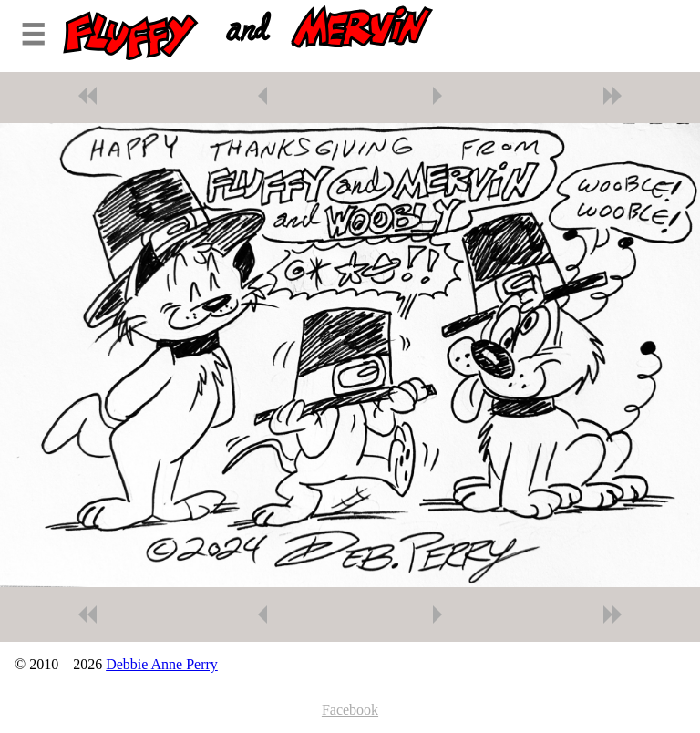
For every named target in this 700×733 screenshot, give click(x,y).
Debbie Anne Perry (162, 664)
